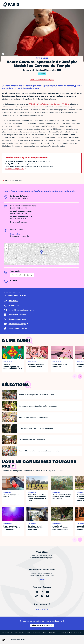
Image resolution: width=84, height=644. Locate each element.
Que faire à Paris (18, 640)
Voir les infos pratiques (42, 80)
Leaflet (62, 264)
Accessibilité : (28, 633)
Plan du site (78, 633)
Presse (45, 633)
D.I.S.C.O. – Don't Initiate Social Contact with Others (49, 104)
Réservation (15, 234)
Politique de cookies (65, 633)
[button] (42, 252)
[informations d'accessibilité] (22, 275)
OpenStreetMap (71, 264)
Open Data (53, 633)
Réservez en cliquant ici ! (15, 169)
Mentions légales (7, 633)
